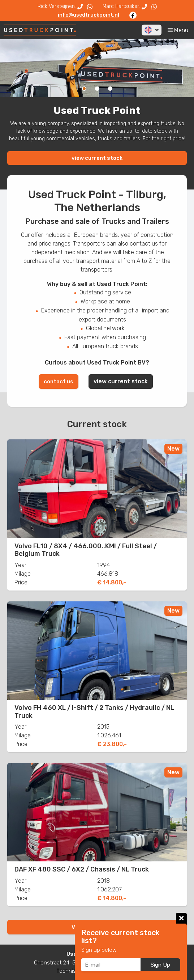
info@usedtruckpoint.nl (89, 15)
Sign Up (160, 965)
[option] (97, 68)
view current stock (97, 158)
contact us (59, 382)
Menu (178, 30)
